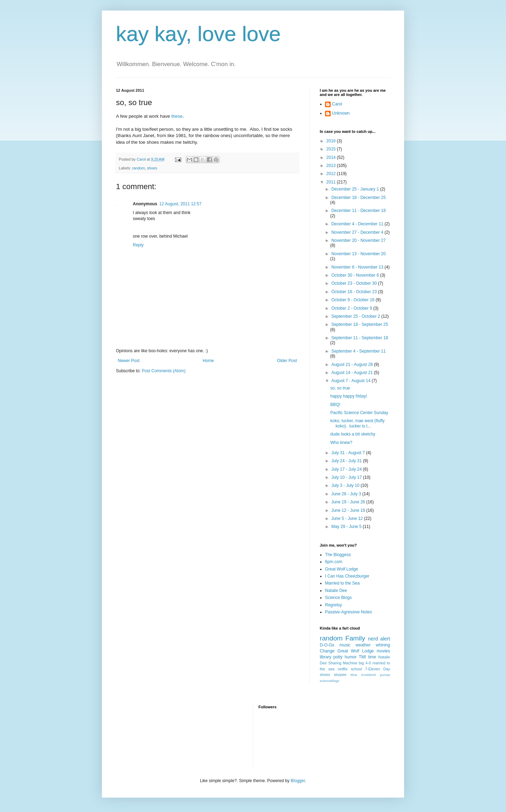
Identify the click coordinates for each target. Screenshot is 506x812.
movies (383, 651)
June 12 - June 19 (349, 510)
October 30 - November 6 (356, 275)
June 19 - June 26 (349, 502)
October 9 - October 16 (353, 300)
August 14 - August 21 (353, 373)
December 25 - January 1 (356, 189)
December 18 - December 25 (359, 198)
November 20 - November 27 (359, 240)
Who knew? (341, 443)
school (356, 669)
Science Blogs (338, 598)
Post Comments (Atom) (164, 371)
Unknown (341, 113)
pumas (385, 675)
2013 (332, 166)
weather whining (373, 645)
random (139, 168)
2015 (332, 149)
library (326, 657)
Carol (337, 104)
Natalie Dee (336, 591)
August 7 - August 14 (352, 381)
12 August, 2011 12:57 (180, 204)
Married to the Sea (342, 583)
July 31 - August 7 (349, 453)
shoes (152, 168)
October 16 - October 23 (355, 292)
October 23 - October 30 (355, 283)
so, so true (340, 388)
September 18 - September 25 (360, 324)
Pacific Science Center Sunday (359, 413)
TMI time (367, 657)
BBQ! (335, 405)
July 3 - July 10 (346, 485)
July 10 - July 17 (347, 477)
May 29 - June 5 (347, 527)
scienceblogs (329, 681)
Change (327, 651)
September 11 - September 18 (360, 338)
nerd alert (379, 639)
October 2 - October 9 (352, 308)
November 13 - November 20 (359, 254)
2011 (332, 182)
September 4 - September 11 (359, 351)
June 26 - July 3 (347, 494)
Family (355, 638)
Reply (138, 245)
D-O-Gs (327, 645)
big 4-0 (365, 663)
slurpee (340, 675)
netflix (343, 669)
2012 (332, 174)
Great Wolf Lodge (342, 569)
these (177, 116)
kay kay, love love (198, 34)
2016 (332, 141)
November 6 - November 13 (358, 267)
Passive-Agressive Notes (348, 612)
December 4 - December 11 (358, 224)
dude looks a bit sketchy (353, 434)
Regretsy (333, 605)
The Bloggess (338, 555)
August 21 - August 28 (353, 365)
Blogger (298, 781)
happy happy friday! (349, 396)
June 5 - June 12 (348, 518)
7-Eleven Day (378, 669)
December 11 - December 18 (359, 211)
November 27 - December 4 (358, 232)
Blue (354, 675)
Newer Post (129, 361)
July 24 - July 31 (347, 461)
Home (208, 361)
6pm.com (334, 562)
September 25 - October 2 (356, 316)
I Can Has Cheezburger (347, 576)
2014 (332, 157)
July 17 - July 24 (347, 469)
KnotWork (369, 675)
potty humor (345, 657)
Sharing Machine (343, 663)
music (345, 645)
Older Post (287, 361)
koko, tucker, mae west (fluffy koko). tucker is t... (358, 423)
